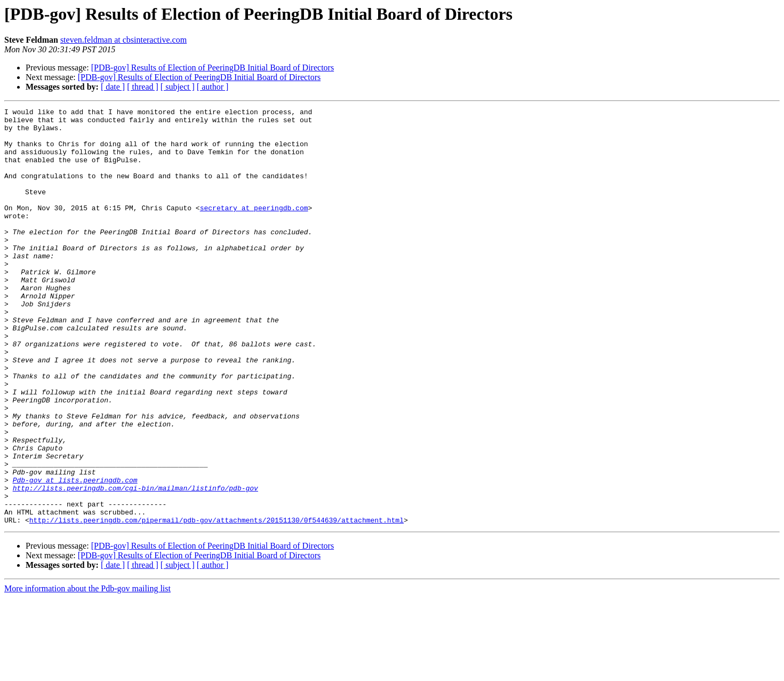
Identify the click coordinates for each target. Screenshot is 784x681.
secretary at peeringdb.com (254, 228)
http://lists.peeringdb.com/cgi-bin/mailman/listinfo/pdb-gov (135, 565)
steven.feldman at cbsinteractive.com (123, 40)
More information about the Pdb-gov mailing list (87, 672)
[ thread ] (143, 87)
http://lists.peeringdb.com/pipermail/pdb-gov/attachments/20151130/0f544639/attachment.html (217, 603)
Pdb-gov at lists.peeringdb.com (75, 555)
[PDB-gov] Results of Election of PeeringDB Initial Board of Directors (213, 68)
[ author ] (213, 87)
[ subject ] (178, 87)
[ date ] (113, 87)
